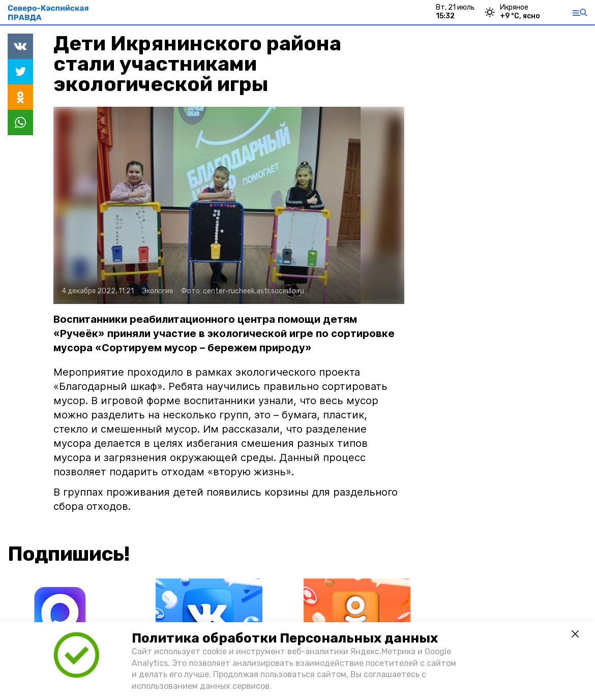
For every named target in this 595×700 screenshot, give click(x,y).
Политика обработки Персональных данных (285, 638)
